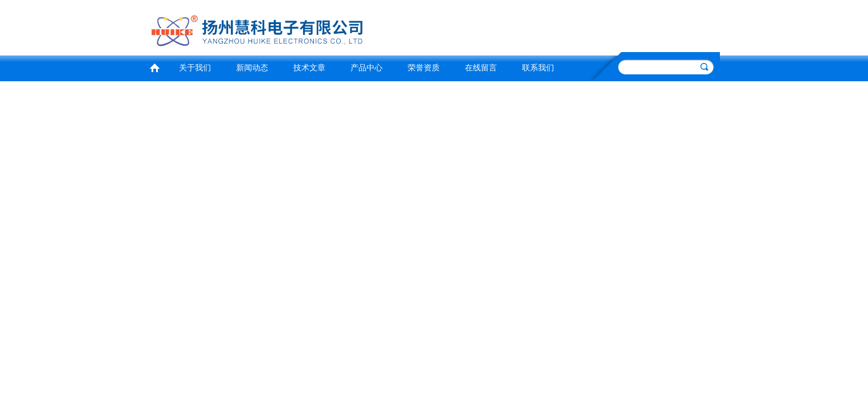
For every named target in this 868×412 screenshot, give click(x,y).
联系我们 (538, 68)
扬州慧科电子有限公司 (288, 26)
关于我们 (195, 68)
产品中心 (367, 68)
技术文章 (309, 68)
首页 (154, 67)
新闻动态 (252, 68)
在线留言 (481, 68)
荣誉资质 (424, 68)
